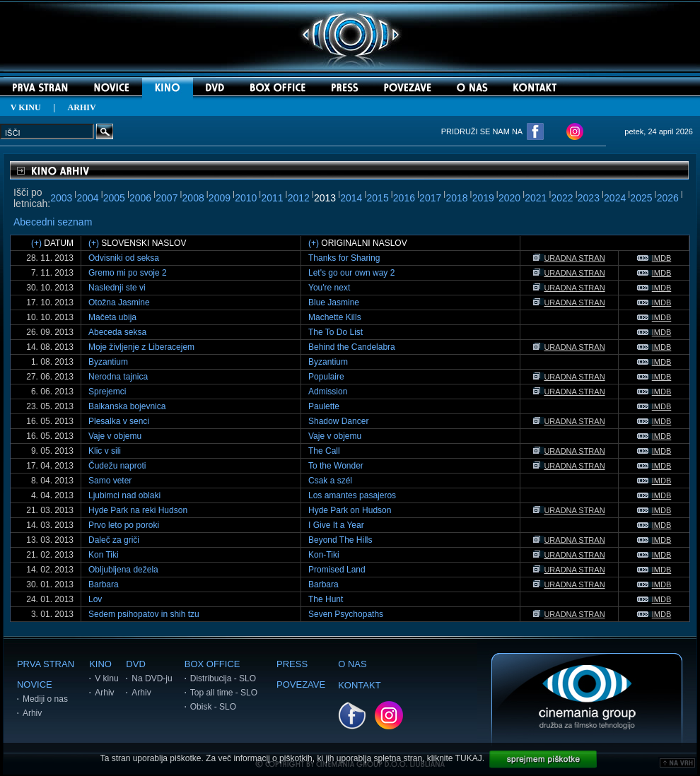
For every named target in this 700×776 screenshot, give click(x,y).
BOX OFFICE (212, 664)
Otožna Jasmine (119, 302)
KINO (100, 664)
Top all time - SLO (224, 693)
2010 (246, 198)
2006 (140, 198)
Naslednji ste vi (117, 288)
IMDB (654, 258)
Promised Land (337, 570)
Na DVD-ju (152, 678)
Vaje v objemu (115, 436)
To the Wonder (336, 466)
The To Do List (336, 332)
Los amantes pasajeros (352, 495)
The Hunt (326, 599)
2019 (483, 198)
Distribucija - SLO (223, 678)
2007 (167, 198)
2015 (378, 198)
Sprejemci (107, 392)
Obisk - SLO (213, 707)
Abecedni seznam (53, 222)
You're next (329, 288)
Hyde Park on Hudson (350, 510)
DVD (135, 664)
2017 (430, 198)
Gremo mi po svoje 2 (128, 273)
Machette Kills (335, 317)
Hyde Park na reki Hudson (138, 510)
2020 (509, 198)
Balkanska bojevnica (127, 406)
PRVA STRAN (46, 664)
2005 (114, 198)
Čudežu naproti (117, 466)
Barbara (104, 584)
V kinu (106, 678)
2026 (668, 198)
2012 (299, 198)
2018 (456, 198)
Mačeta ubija (112, 317)
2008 (193, 198)
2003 (61, 198)
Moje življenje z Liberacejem (141, 347)
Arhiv (32, 713)
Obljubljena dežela (123, 570)
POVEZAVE (301, 684)
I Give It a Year (336, 525)
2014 (351, 198)
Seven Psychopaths (346, 614)
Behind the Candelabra (352, 347)
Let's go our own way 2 (351, 273)
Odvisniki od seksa (124, 258)
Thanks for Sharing (344, 258)
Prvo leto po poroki (124, 525)
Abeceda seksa (117, 332)
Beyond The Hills (340, 540)
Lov (95, 599)
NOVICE (35, 684)
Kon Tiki (104, 555)
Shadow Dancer (338, 421)
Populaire (326, 377)
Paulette (324, 406)
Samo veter (110, 481)
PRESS (292, 664)
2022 (562, 198)
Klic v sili (105, 451)
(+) (36, 243)
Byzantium (108, 362)
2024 (615, 198)
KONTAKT (359, 685)
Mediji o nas (45, 699)
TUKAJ (469, 758)
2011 (272, 198)
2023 (589, 198)
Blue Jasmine (334, 302)
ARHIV (82, 107)
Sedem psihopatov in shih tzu (144, 614)
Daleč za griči (114, 540)
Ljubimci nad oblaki (124, 495)
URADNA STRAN (569, 258)
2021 (536, 198)
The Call (324, 451)
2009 (220, 198)
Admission (328, 392)
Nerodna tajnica (118, 377)
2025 (641, 198)
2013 (325, 198)
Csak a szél (330, 481)
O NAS (352, 664)
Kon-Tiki (324, 555)
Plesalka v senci (119, 421)
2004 (87, 198)
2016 (404, 198)
